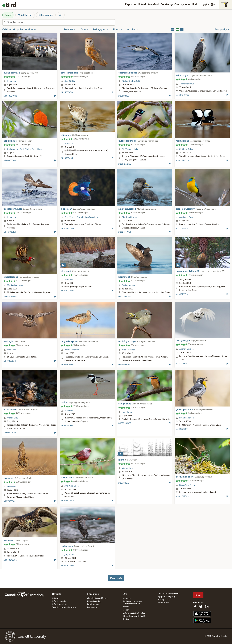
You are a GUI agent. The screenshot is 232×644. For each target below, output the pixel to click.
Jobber (126, 610)
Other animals (46, 15)
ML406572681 (125, 365)
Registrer (131, 4)
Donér (198, 595)
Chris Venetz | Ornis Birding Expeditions (24, 149)
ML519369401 (125, 423)
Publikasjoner (93, 604)
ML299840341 (125, 96)
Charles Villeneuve (130, 217)
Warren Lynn (128, 468)
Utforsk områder (59, 601)
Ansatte (126, 607)
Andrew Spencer (187, 349)
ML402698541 (10, 361)
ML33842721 (124, 483)
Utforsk (142, 4)
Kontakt (126, 619)
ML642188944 (10, 297)
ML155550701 (67, 92)
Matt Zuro (11, 350)
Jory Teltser (69, 555)
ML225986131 (125, 297)
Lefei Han (69, 143)
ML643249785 (10, 560)
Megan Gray (13, 418)
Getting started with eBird (134, 613)
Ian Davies (12, 487)
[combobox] (61, 22)
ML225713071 (182, 429)
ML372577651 (67, 566)
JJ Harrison (12, 81)
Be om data (92, 607)
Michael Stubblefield (131, 81)
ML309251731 (182, 294)
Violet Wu (69, 280)
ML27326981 (9, 501)
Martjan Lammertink (16, 285)
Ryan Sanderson (72, 350)
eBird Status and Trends (98, 598)
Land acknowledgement (168, 594)
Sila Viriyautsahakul (130, 149)
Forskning (167, 4)
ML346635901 (67, 501)
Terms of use (163, 603)
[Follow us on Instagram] (207, 607)
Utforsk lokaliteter (60, 604)
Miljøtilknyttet (25, 15)
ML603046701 (10, 433)
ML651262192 (125, 164)
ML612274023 (182, 160)
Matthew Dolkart (187, 149)
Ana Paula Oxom (187, 217)
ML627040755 (182, 95)
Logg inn (205, 4)
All (61, 15)
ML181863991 (182, 364)
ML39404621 (67, 426)
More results (116, 578)
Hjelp (195, 4)
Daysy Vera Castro (187, 485)
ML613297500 (67, 291)
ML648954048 (10, 96)
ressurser (127, 598)
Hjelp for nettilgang (166, 597)
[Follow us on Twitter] (201, 607)
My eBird (154, 4)
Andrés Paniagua (187, 84)
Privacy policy (164, 600)
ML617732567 (67, 228)
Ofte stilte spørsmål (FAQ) (134, 616)
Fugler (8, 15)
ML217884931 (182, 228)
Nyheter (185, 4)
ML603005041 (10, 160)
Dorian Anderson (130, 285)
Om (177, 4)
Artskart (56, 598)
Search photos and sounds (64, 607)
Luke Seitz (69, 411)
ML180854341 (67, 158)
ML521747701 (125, 232)
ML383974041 (67, 365)
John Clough (127, 412)
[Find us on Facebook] (195, 607)
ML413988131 (10, 232)
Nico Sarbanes (128, 350)
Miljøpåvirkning (94, 601)
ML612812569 (182, 496)
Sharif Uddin (70, 81)
